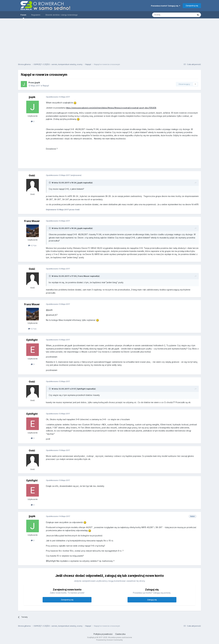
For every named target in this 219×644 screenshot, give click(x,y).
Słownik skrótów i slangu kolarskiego (62, 15)
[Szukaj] (167, 15)
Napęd (46, 86)
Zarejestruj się (192, 6)
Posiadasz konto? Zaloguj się (166, 6)
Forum (23, 16)
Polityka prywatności (103, 634)
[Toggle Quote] (50, 183)
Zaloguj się (152, 600)
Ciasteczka (120, 634)
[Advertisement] (109, 40)
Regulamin (36, 15)
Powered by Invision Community (109, 640)
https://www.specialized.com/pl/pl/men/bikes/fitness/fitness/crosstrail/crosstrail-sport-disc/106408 (111, 108)
